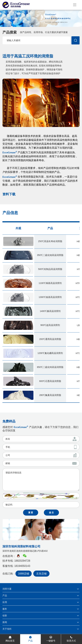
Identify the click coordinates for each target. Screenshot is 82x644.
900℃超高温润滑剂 (50, 325)
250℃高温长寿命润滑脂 (50, 241)
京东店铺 (41, 574)
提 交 (51, 513)
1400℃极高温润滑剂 (50, 311)
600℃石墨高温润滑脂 (50, 381)
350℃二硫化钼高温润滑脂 (50, 255)
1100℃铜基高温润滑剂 (50, 283)
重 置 (31, 513)
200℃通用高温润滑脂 (50, 339)
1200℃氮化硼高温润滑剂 (50, 353)
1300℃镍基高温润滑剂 (50, 297)
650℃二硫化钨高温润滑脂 (50, 367)
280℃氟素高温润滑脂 (50, 395)
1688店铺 (24, 574)
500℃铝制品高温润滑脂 (50, 269)
